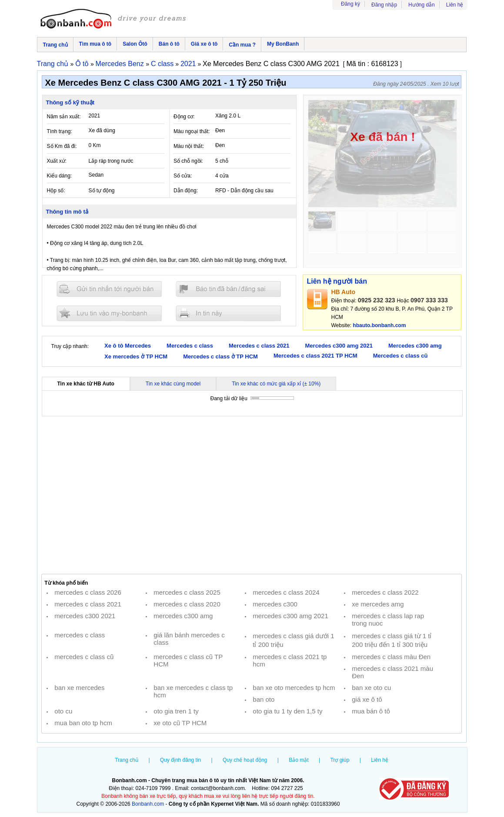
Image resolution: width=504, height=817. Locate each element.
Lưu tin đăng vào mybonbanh (109, 313)
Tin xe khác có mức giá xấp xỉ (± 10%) (276, 384)
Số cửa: (183, 176)
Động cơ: (184, 117)
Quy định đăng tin (180, 760)
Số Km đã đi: (62, 146)
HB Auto (343, 292)
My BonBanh (283, 44)
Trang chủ (55, 45)
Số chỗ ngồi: (188, 161)
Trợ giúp (340, 760)
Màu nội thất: (189, 146)
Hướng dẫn (422, 5)
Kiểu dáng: (60, 176)
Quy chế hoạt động (245, 760)
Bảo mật (299, 760)
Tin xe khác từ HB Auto (86, 384)
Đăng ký (350, 4)
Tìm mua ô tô (95, 44)
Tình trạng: (60, 131)
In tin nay (228, 313)
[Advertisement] (252, 495)
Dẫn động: (186, 191)
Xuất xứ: (57, 161)
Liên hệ (455, 5)
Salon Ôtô (135, 44)
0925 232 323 (377, 300)
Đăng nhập (384, 5)
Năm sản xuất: (64, 117)
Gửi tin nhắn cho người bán (109, 289)
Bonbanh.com (148, 804)
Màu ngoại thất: (192, 131)
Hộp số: (56, 191)
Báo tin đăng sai (228, 289)
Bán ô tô (169, 44)
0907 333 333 (429, 300)
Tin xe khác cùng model (173, 384)
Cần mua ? (242, 45)
